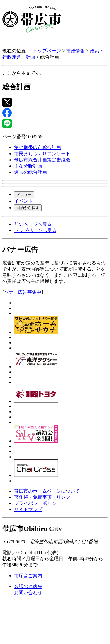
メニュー (24, 195)
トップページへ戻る (35, 230)
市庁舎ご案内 (28, 576)
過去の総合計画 (31, 172)
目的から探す (28, 208)
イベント (23, 201)
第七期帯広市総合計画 (38, 147)
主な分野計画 (28, 166)
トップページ (47, 51)
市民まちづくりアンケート (42, 154)
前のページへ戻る (33, 224)
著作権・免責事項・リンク (42, 497)
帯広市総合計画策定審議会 (42, 160)
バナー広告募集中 (23, 292)
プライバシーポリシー (38, 503)
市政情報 (75, 51)
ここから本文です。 (23, 73)
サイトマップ (28, 509)
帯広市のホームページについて (47, 491)
